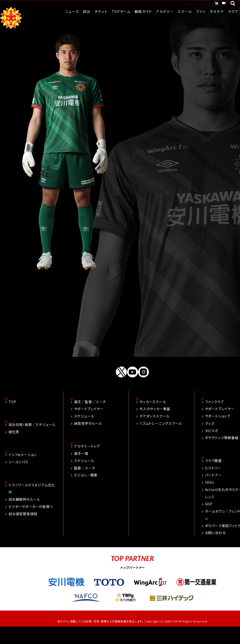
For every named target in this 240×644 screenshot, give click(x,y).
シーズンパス (18, 475)
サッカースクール (153, 414)
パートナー (213, 488)
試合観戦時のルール (24, 513)
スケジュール (84, 429)
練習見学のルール (88, 436)
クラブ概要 (213, 474)
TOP (12, 414)
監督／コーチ (85, 481)
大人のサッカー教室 (155, 421)
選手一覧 (81, 466)
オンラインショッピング (177, 4)
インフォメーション (22, 468)
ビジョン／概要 (86, 488)
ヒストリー (213, 481)
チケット (214, 4)
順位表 (14, 445)
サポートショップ (218, 429)
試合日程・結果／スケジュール (32, 438)
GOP (209, 517)
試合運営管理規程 (23, 528)
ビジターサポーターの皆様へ (31, 521)
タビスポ (212, 443)
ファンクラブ (214, 414)
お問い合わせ (215, 546)
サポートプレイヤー (89, 421)
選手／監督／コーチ (90, 414)
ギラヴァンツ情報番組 (222, 450)
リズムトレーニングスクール (161, 436)
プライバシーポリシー (149, 629)
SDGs (210, 495)
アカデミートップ (87, 459)
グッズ (210, 436)
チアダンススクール (154, 429)
